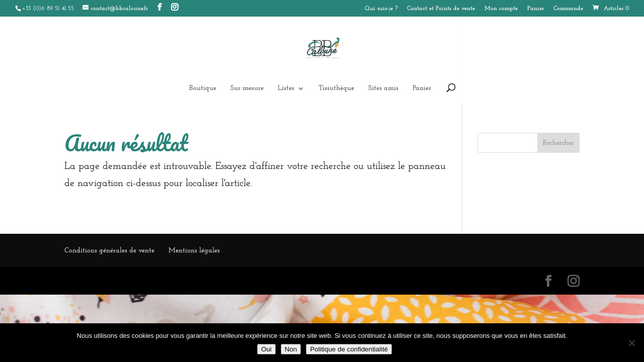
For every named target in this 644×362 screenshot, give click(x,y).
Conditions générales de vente (109, 251)
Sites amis (383, 88)
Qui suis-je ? (381, 9)
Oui (266, 349)
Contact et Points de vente (441, 9)
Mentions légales (194, 251)
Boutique (203, 88)
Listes (286, 88)
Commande (568, 9)
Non (291, 349)
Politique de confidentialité (349, 349)
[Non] (631, 343)
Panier (536, 9)
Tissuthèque (336, 88)
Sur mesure (247, 88)
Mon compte (501, 9)
